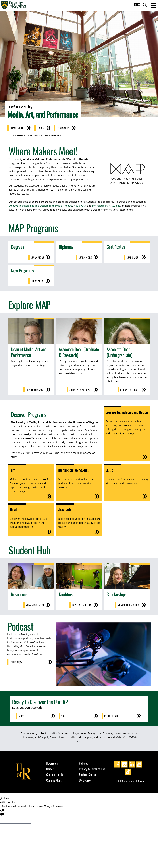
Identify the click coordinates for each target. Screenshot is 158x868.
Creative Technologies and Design (28, 206)
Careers (50, 769)
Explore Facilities (82, 605)
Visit (64, 716)
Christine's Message (80, 390)
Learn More (37, 257)
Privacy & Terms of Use (92, 769)
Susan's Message (130, 390)
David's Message (35, 390)
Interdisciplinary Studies (106, 206)
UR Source (85, 780)
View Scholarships (129, 605)
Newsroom (52, 763)
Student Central (88, 775)
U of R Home (16, 135)
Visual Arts (80, 206)
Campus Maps (54, 780)
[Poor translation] (2, 812)
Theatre (68, 206)
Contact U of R (55, 775)
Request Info (111, 716)
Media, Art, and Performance (43, 135)
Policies (83, 763)
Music (58, 206)
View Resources (35, 605)
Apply (22, 716)
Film (51, 206)
